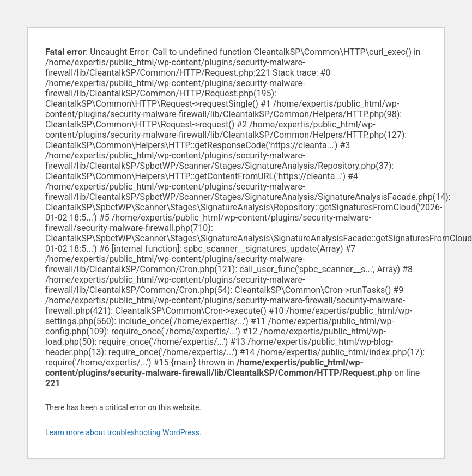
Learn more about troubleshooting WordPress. (123, 432)
